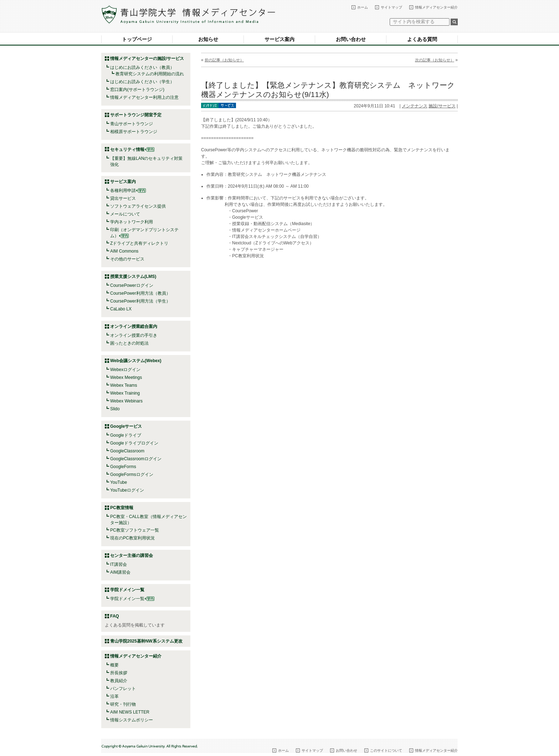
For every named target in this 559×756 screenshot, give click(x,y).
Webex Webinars (126, 401)
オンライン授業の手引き (134, 335)
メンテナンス (415, 106)
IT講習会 (119, 564)
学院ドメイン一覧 (132, 599)
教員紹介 (119, 681)
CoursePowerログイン (132, 285)
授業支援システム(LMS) (133, 276)
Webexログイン (125, 370)
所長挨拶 (119, 673)
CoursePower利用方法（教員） (140, 293)
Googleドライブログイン (134, 443)
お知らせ (208, 39)
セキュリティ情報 (132, 149)
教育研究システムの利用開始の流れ (150, 74)
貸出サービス (123, 198)
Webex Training (125, 393)
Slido (115, 409)
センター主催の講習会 (132, 555)
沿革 (114, 696)
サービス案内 (279, 39)
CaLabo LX (121, 309)
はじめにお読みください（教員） (142, 67)
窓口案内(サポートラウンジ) (137, 90)
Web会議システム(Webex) (136, 361)
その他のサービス (127, 259)
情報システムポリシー (132, 720)
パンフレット (123, 689)
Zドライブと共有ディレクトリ (139, 243)
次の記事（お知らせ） (435, 60)
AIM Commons (124, 251)
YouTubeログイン (127, 490)
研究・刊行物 (123, 704)
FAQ (115, 616)
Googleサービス (126, 426)
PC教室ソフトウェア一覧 (135, 530)
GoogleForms (123, 467)
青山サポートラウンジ (132, 124)
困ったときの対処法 (129, 343)
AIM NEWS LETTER (130, 712)
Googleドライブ (126, 435)
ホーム (363, 7)
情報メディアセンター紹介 (436, 7)
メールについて (125, 214)
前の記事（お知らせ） (224, 60)
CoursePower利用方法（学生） (140, 301)
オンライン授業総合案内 (134, 326)
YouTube (119, 482)
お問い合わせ (351, 39)
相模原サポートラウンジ (134, 132)
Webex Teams (124, 385)
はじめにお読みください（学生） (142, 82)
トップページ (137, 39)
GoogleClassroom (127, 451)
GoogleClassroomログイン (136, 459)
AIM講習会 (120, 572)
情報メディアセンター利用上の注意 (144, 97)
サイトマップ (391, 7)
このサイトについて (386, 750)
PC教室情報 (122, 508)
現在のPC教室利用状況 (132, 538)
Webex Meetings (126, 377)
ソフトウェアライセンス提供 (138, 206)
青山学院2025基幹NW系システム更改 (146, 641)
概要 (114, 665)
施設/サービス (442, 106)
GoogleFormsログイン (132, 475)
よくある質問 (422, 39)
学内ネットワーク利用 (132, 222)
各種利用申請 (123, 191)
